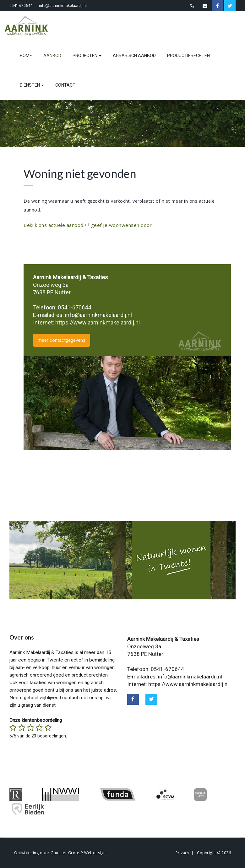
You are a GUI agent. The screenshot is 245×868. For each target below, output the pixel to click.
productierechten (188, 56)
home (26, 56)
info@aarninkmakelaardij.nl (63, 6)
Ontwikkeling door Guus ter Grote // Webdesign (60, 853)
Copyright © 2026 (214, 853)
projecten (87, 56)
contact (65, 85)
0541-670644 (21, 6)
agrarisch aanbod (134, 56)
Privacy (182, 853)
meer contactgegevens (62, 340)
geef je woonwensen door (122, 225)
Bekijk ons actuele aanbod (54, 225)
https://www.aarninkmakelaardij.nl (98, 322)
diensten (32, 85)
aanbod (52, 56)
